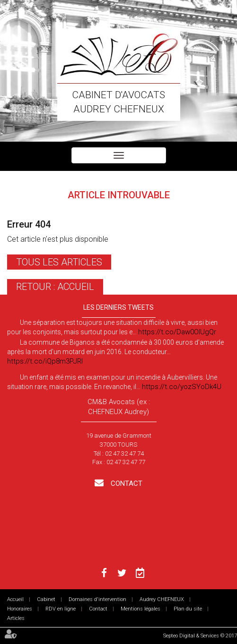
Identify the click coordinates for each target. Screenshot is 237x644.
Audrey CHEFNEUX (162, 599)
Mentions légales (140, 609)
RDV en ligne (61, 609)
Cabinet (46, 599)
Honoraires (20, 609)
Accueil (15, 599)
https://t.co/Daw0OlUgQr (177, 332)
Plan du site (188, 609)
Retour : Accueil (55, 287)
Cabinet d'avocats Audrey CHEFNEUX (118, 102)
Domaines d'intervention (97, 599)
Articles (16, 618)
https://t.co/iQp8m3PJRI (45, 361)
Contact (126, 483)
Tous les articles (59, 262)
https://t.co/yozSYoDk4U (182, 387)
